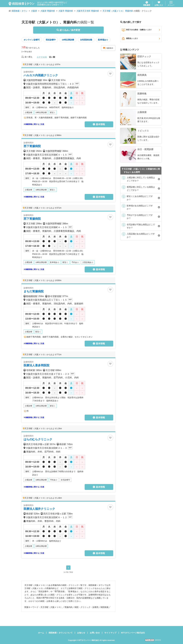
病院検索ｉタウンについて (61, 633)
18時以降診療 (68, 40)
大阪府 (34, 11)
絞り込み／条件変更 (68, 30)
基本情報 (99, 124)
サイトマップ (110, 633)
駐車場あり (103, 40)
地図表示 (108, 48)
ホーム (41, 633)
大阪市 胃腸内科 (66, 11)
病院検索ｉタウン (20, 11)
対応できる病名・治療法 (141, 30)
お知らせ (81, 633)
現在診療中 (51, 40)
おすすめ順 (42, 57)
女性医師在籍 (86, 40)
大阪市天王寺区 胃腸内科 (88, 11)
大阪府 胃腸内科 (48, 11)
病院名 (141, 39)
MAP (77, 84)
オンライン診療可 (32, 40)
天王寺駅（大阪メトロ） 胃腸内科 (118, 11)
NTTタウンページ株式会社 (133, 633)
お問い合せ (95, 633)
